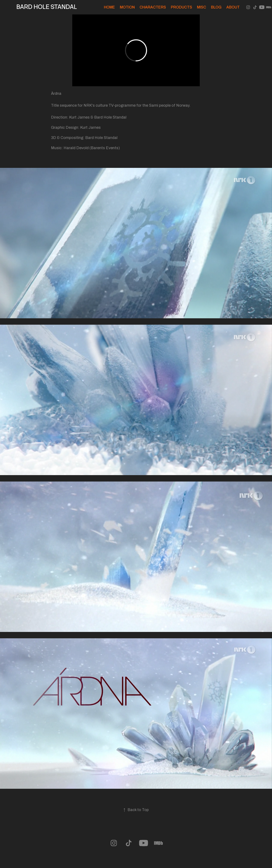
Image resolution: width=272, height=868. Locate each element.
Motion (127, 7)
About (233, 7)
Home (109, 7)
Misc (202, 7)
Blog (216, 7)
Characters (153, 7)
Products (181, 7)
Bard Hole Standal (47, 7)
